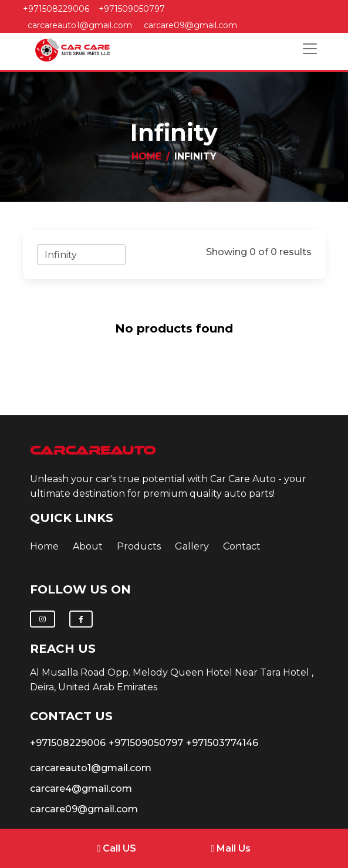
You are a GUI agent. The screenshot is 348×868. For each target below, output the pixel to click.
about (88, 546)
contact (242, 546)
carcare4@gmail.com (81, 789)
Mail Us (231, 848)
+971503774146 (222, 743)
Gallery (192, 546)
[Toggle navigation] (310, 49)
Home (146, 156)
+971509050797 (132, 9)
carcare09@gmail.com (190, 25)
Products (139, 546)
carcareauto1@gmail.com (80, 25)
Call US (117, 848)
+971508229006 (56, 9)
